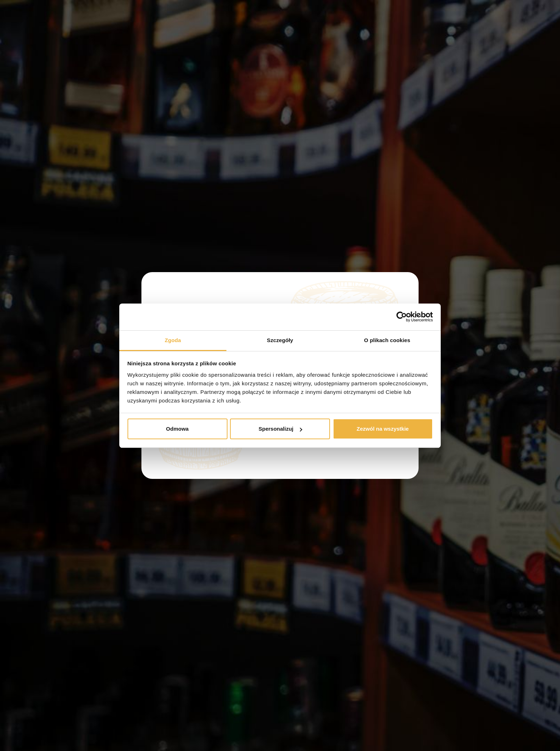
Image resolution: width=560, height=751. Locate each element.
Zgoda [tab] (173, 340)
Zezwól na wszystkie (383, 429)
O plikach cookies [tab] (387, 340)
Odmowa (177, 429)
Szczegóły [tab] (280, 340)
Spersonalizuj (280, 429)
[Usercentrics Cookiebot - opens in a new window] (402, 317)
